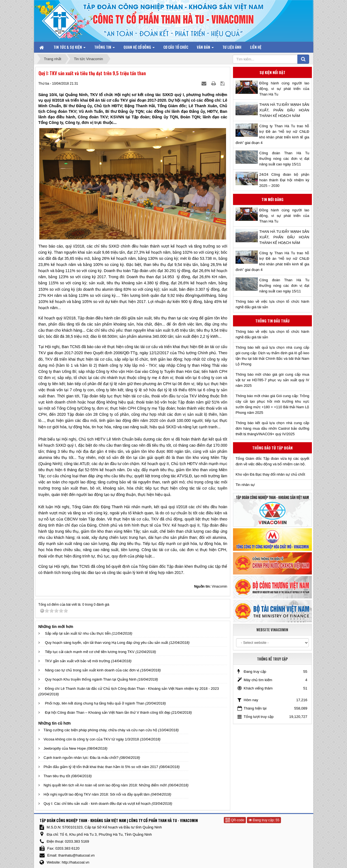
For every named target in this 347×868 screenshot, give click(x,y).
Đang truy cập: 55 (264, 820)
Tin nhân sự (245, 485)
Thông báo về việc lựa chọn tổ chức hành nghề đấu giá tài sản (272, 304)
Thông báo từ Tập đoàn (272, 448)
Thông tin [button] (105, 48)
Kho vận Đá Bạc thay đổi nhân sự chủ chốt (270, 474)
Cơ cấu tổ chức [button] (176, 47)
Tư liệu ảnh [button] (232, 47)
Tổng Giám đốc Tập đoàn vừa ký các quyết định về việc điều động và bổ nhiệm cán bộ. (272, 461)
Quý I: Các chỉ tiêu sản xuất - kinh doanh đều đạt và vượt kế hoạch (97, 804)
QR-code (235, 820)
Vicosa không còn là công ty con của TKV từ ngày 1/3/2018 (91, 739)
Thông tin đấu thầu (272, 321)
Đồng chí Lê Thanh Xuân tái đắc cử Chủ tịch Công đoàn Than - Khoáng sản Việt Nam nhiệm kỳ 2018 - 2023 (132, 689)
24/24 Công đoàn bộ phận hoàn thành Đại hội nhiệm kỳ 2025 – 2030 (284, 180)
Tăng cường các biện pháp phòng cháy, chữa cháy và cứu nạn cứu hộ (100, 730)
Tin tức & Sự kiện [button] (70, 48)
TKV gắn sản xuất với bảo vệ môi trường (77, 661)
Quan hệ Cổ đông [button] (139, 48)
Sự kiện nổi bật (272, 72)
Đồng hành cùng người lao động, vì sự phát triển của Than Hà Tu (284, 89)
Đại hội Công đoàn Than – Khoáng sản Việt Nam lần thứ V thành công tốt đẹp (108, 712)
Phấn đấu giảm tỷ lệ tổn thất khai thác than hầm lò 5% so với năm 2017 (101, 767)
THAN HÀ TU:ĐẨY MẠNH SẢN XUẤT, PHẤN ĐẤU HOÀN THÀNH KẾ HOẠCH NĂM (284, 110)
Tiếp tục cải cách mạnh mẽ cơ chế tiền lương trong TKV (90, 652)
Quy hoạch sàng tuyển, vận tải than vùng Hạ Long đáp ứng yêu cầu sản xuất (106, 643)
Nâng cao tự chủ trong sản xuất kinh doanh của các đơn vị (92, 670)
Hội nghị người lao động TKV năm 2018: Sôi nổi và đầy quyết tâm (97, 794)
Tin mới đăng (272, 199)
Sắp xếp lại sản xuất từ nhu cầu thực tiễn (78, 633)
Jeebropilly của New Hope (65, 748)
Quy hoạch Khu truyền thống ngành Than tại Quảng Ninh (91, 679)
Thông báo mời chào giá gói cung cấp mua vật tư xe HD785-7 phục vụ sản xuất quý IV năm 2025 (272, 380)
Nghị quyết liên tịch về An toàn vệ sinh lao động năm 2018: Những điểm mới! (105, 785)
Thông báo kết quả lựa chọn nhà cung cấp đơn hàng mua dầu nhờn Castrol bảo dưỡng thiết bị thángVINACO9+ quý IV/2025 (272, 428)
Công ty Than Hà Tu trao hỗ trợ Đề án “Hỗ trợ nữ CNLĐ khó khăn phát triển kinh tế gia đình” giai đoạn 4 (272, 134)
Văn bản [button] (205, 48)
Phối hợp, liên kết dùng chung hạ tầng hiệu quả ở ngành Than (95, 703)
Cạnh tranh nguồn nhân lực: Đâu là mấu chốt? (81, 758)
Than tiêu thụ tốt (57, 776)
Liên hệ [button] (256, 47)
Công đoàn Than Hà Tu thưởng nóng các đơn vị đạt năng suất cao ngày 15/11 (284, 159)
